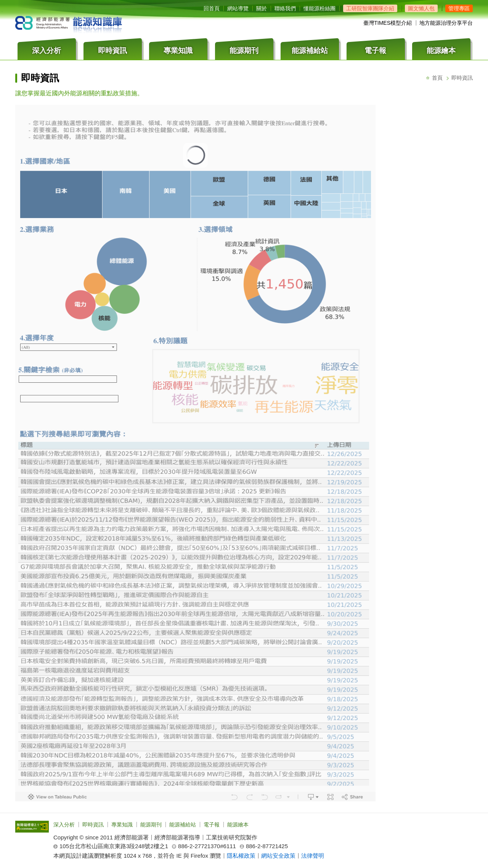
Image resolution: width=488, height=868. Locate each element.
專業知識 (122, 825)
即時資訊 (93, 825)
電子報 (212, 825)
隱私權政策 (241, 856)
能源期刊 (151, 825)
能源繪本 (238, 825)
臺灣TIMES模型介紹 (388, 23)
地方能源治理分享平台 (446, 23)
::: (205, 2)
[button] (459, 8)
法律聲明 (313, 856)
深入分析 (64, 825)
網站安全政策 (278, 856)
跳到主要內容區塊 (2, 12)
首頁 (437, 78)
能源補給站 (183, 825)
